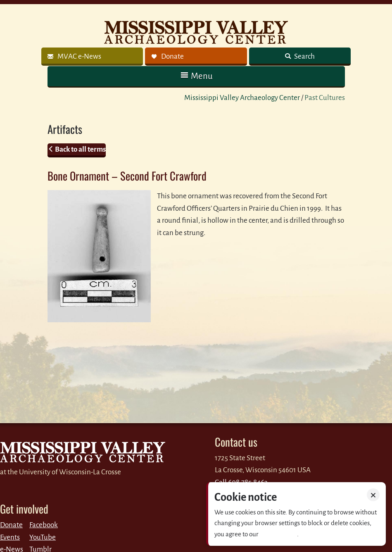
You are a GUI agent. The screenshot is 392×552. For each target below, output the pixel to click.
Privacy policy (278, 534)
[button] (196, 76)
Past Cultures (325, 98)
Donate (11, 525)
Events (10, 537)
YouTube (43, 537)
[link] (92, 57)
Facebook (44, 525)
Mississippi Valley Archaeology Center (242, 98)
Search (304, 56)
